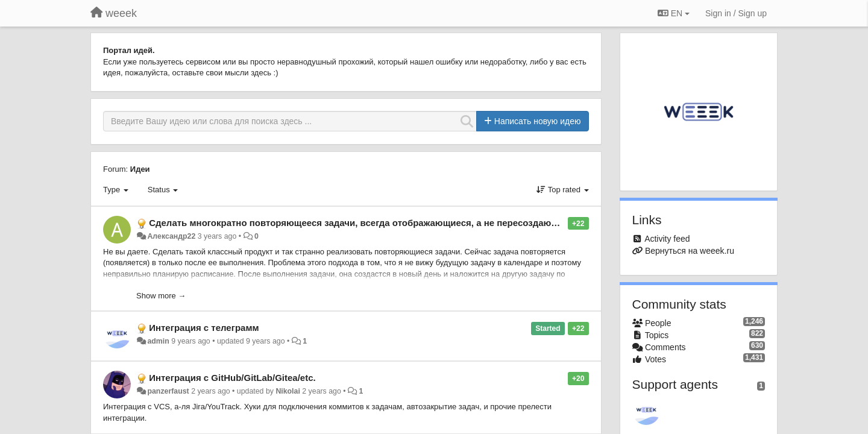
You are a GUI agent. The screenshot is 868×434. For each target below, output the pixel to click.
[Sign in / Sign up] (736, 13)
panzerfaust (168, 391)
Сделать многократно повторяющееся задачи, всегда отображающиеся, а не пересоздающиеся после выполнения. (410, 223)
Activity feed (667, 239)
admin (158, 341)
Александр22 (171, 236)
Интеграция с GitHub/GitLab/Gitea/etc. (232, 378)
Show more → (161, 296)
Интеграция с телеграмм (204, 328)
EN (674, 13)
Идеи (140, 169)
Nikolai (288, 391)
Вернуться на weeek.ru (690, 251)
